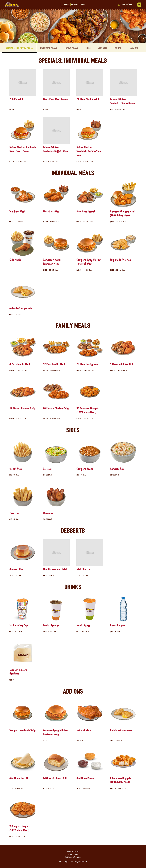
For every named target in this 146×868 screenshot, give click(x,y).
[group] (23, 90)
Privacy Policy (73, 854)
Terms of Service (73, 852)
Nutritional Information (73, 857)
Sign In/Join (125, 5)
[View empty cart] (139, 5)
